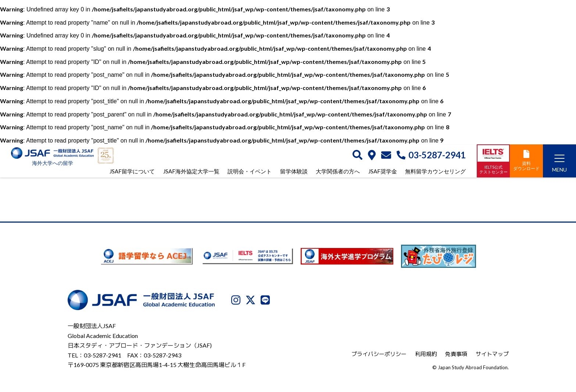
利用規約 (426, 354)
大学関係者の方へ (338, 171)
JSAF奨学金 (383, 171)
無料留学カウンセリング (435, 171)
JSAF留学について (132, 171)
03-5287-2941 (431, 155)
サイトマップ (492, 354)
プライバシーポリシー (379, 354)
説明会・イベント (250, 171)
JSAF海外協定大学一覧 (191, 171)
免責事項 (456, 354)
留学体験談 (294, 171)
